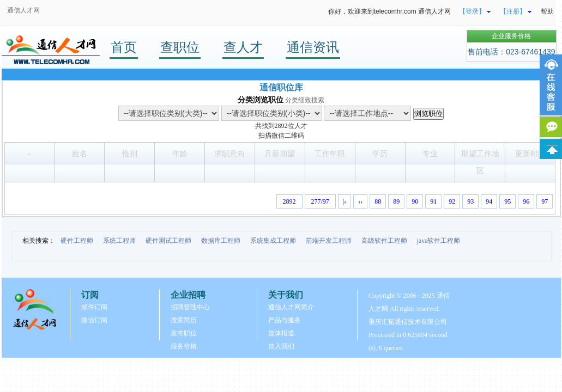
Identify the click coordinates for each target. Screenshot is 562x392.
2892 (281, 126)
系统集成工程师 (273, 241)
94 (489, 201)
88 (378, 201)
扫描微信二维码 (281, 136)
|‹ (345, 201)
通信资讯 (313, 47)
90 (415, 201)
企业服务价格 (511, 36)
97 (545, 201)
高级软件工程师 (384, 241)
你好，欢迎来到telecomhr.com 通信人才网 (389, 11)
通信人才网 (23, 10)
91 (433, 201)
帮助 (547, 11)
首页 (124, 47)
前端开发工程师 (329, 241)
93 (470, 201)
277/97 (320, 201)
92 (452, 201)
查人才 (243, 47)
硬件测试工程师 (168, 241)
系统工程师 (119, 241)
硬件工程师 (77, 241)
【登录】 (472, 11)
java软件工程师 (439, 241)
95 (507, 201)
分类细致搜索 (305, 100)
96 (526, 201)
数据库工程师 (221, 241)
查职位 (180, 47)
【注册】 (513, 11)
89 (396, 201)
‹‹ (360, 201)
